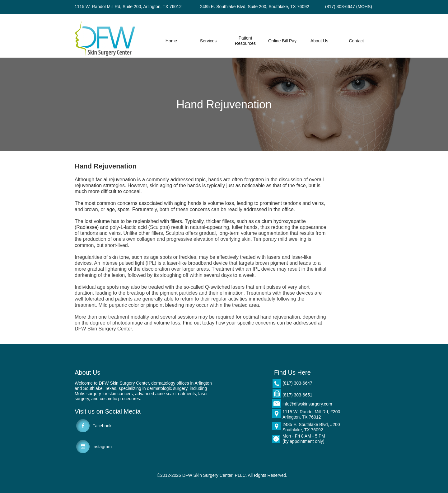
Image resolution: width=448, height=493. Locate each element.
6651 (308, 395)
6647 (308, 383)
